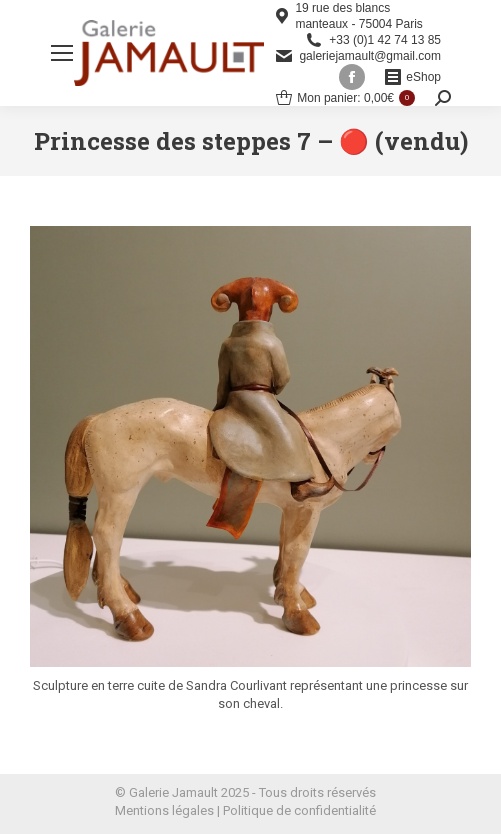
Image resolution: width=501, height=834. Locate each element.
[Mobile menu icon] (62, 53)
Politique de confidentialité (299, 810)
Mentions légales (164, 810)
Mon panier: (345, 98)
